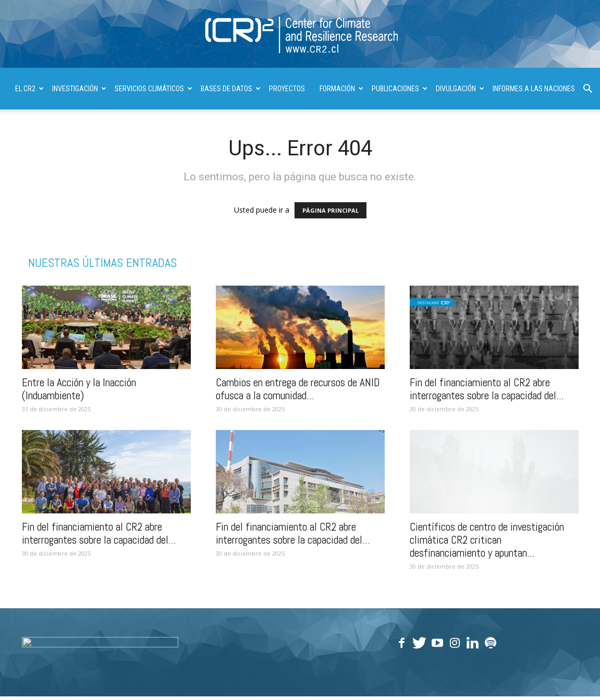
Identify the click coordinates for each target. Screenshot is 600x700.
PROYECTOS (287, 89)
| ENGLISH (29, 130)
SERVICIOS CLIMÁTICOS (154, 89)
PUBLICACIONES (400, 89)
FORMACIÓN (341, 89)
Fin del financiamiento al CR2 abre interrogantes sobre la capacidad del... (487, 389)
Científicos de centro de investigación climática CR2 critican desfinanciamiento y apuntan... (487, 540)
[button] (587, 90)
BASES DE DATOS (231, 89)
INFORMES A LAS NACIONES (534, 89)
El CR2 (29, 89)
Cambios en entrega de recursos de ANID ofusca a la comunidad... (298, 389)
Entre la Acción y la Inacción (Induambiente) (79, 389)
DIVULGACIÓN (460, 89)
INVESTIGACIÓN (79, 89)
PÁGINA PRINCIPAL (330, 210)
